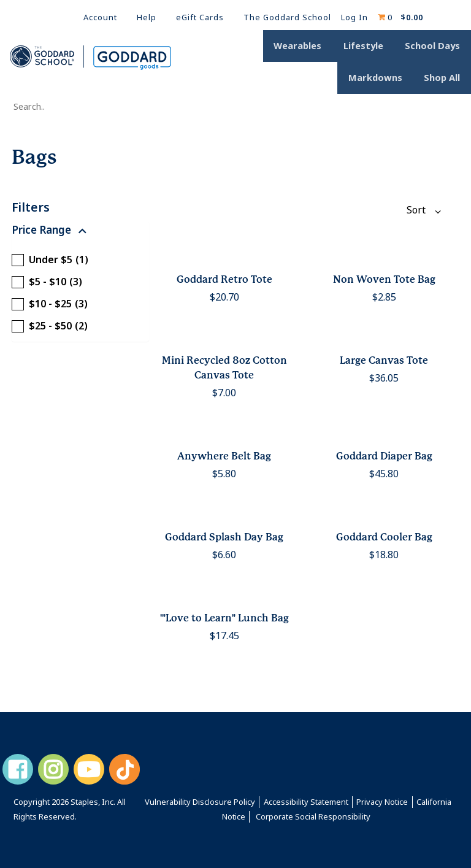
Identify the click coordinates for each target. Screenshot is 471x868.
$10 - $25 (50, 304)
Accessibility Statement (306, 802)
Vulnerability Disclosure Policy (200, 802)
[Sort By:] (416, 210)
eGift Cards (200, 17)
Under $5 (50, 260)
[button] (80, 233)
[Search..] (71, 108)
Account (100, 17)
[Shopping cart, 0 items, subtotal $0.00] (400, 18)
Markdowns (384, 76)
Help (147, 17)
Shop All (445, 76)
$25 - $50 (50, 326)
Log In (354, 17)
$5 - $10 (47, 282)
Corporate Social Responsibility (313, 817)
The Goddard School (287, 17)
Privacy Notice (382, 802)
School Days (435, 47)
